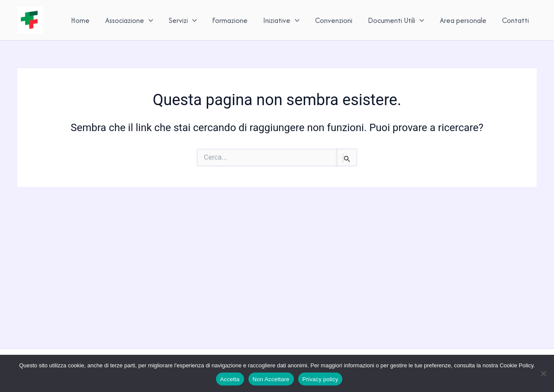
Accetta (230, 379)
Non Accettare (271, 379)
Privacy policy (320, 379)
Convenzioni (334, 20)
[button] (149, 20)
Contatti (515, 20)
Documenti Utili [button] (396, 20)
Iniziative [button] (281, 20)
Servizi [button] (183, 20)
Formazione (230, 20)
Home (80, 20)
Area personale (463, 20)
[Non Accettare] (543, 373)
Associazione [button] (129, 20)
